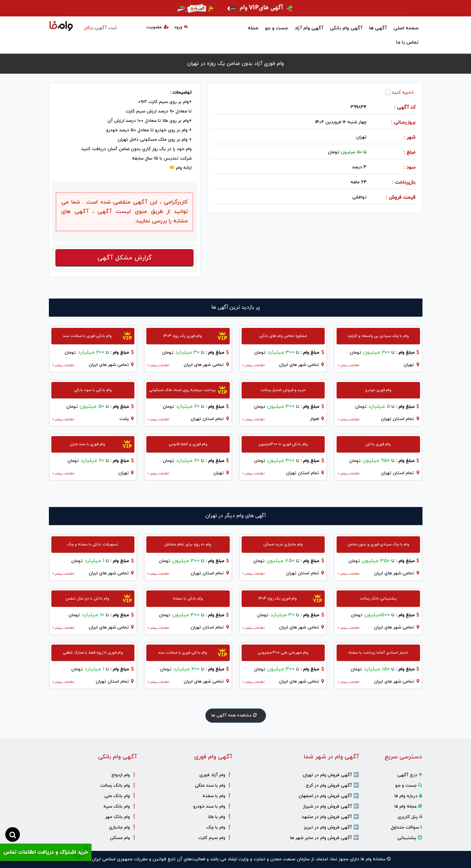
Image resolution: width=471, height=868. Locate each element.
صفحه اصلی (406, 28)
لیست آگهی (113, 212)
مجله (253, 28)
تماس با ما (407, 42)
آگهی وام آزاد (309, 28)
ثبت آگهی (100, 28)
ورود (181, 27)
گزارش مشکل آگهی (125, 258)
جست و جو (277, 28)
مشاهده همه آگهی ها (236, 715)
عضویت (158, 27)
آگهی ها (378, 28)
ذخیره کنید (400, 93)
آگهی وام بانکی (346, 28)
